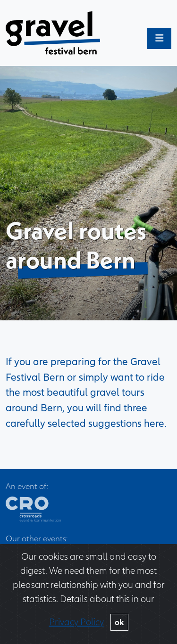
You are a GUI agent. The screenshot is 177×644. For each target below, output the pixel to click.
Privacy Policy (76, 622)
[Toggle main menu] (159, 39)
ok (119, 622)
